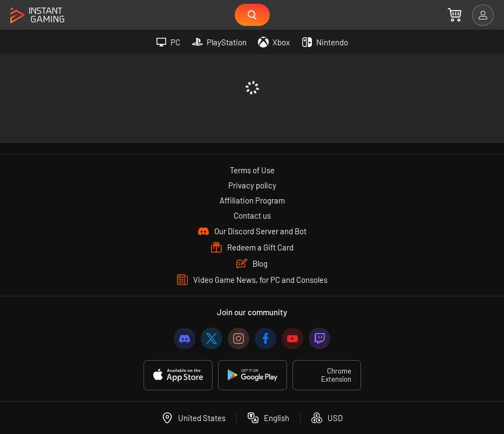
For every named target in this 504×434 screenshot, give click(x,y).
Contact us (252, 215)
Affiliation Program (252, 200)
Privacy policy (252, 185)
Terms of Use (252, 170)
